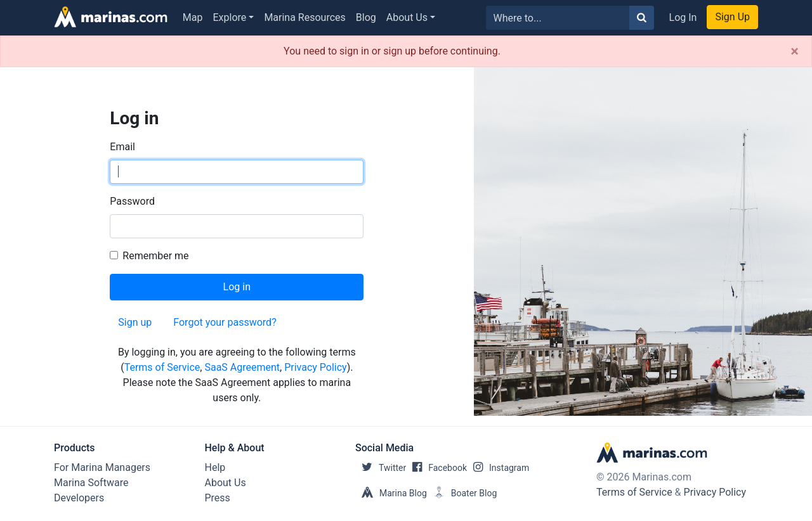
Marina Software (91, 483)
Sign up (135, 322)
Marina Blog (391, 493)
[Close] (795, 51)
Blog (366, 17)
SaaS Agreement (242, 367)
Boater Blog (462, 493)
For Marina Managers (102, 467)
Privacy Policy (316, 367)
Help (215, 467)
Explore (230, 17)
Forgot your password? (225, 322)
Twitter (381, 468)
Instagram (498, 468)
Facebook (436, 468)
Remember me (155, 256)
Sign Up (732, 17)
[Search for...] (558, 18)
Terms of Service (162, 367)
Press (218, 498)
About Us (407, 17)
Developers (79, 498)
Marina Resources (304, 17)
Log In (683, 17)
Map (193, 17)
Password (132, 201)
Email (122, 147)
